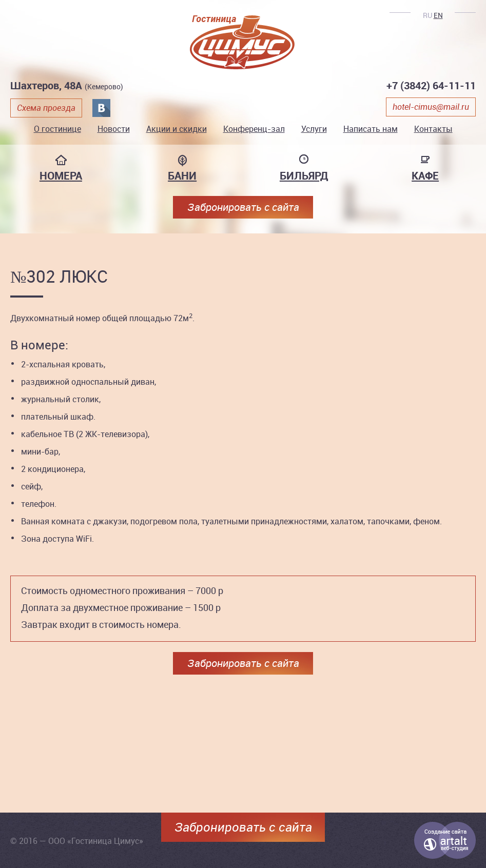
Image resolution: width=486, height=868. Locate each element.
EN (438, 15)
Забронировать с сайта (243, 207)
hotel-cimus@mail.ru (431, 107)
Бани (182, 175)
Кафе (425, 175)
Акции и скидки (177, 129)
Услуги (314, 129)
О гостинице (57, 129)
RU (427, 15)
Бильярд (304, 175)
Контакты (433, 129)
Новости (114, 129)
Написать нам (371, 129)
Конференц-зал (254, 129)
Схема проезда (46, 108)
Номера (61, 175)
